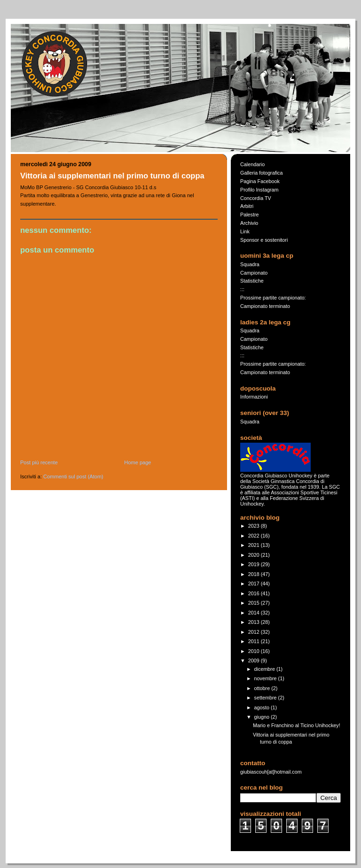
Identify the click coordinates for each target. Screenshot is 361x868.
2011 (255, 641)
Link (245, 231)
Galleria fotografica (262, 173)
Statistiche (252, 281)
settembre (266, 698)
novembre (266, 678)
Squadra (250, 264)
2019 (255, 564)
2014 (255, 613)
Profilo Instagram (259, 190)
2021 (255, 545)
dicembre (265, 669)
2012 (255, 632)
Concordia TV (256, 198)
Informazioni (254, 397)
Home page (137, 462)
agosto (263, 707)
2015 (255, 603)
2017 (255, 584)
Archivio (249, 223)
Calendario (252, 164)
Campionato (254, 273)
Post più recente (39, 462)
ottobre (263, 688)
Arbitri (247, 206)
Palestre (250, 215)
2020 (255, 555)
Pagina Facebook (260, 181)
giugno (263, 717)
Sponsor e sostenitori (264, 240)
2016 (255, 593)
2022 (255, 536)
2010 (255, 651)
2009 (255, 661)
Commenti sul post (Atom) (73, 476)
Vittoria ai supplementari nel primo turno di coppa (112, 176)
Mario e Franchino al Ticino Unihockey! (297, 725)
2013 (255, 622)
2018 (255, 574)
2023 (255, 526)
